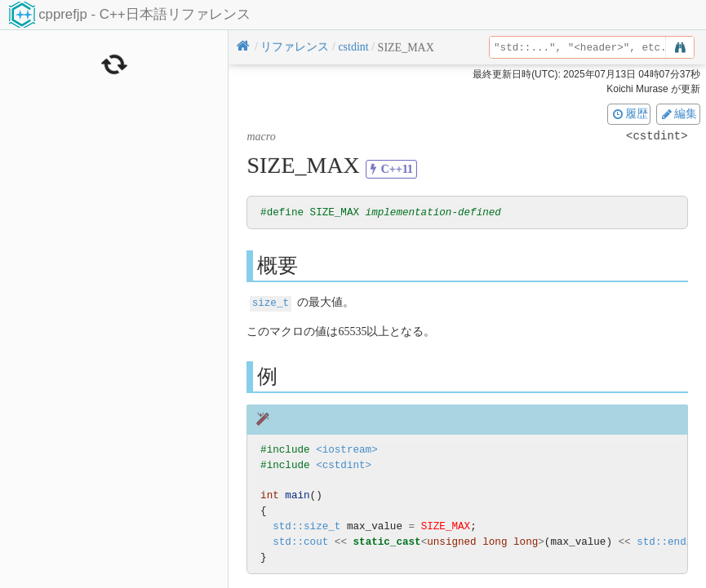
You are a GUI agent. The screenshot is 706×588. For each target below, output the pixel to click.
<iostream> (347, 450)
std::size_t (306, 526)
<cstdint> (344, 465)
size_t (271, 303)
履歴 (629, 113)
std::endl (664, 542)
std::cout (300, 542)
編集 (678, 113)
